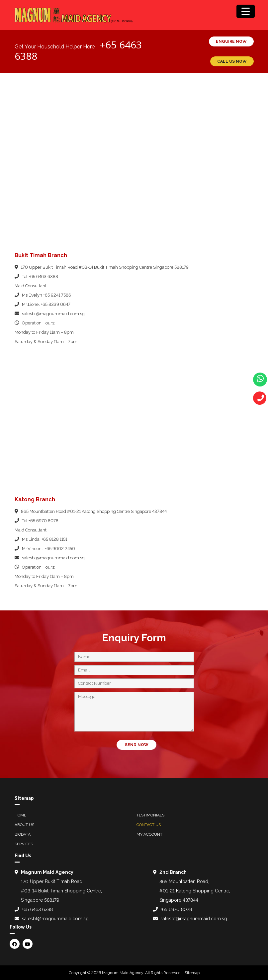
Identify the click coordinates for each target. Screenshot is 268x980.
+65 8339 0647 (56, 304)
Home (20, 815)
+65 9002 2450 (60, 549)
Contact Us (149, 825)
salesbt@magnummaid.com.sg (53, 314)
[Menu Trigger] (246, 11)
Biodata (23, 834)
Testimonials (150, 815)
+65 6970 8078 (44, 521)
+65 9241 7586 (57, 295)
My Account (149, 834)
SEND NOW (137, 745)
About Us (24, 825)
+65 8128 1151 (54, 539)
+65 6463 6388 (43, 277)
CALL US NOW (232, 61)
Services (24, 844)
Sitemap (192, 973)
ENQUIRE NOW (231, 41)
